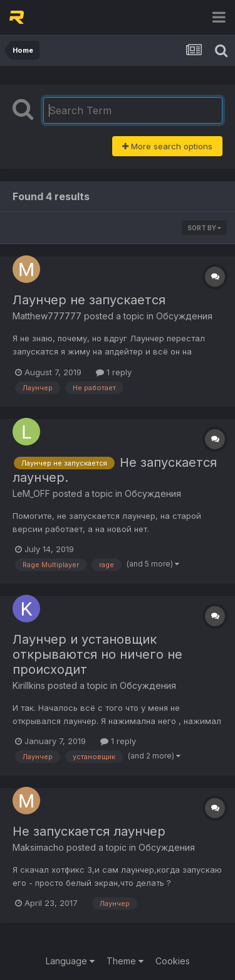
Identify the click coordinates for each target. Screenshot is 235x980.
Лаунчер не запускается (89, 300)
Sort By (204, 228)
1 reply (114, 372)
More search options (167, 146)
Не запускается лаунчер (89, 831)
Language (70, 961)
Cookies (173, 961)
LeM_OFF (31, 493)
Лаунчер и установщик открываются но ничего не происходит (97, 654)
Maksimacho (38, 847)
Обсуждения (184, 316)
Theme (125, 961)
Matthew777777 (47, 316)
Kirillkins (29, 685)
